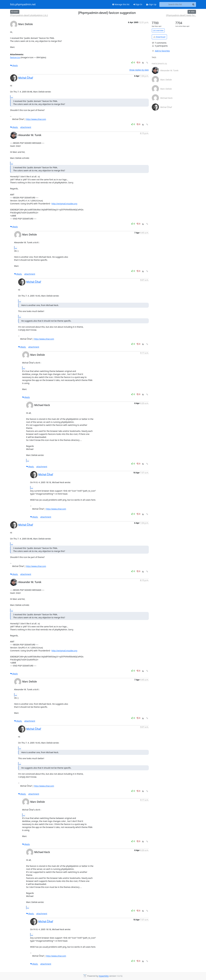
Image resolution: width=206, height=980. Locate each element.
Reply (14, 65)
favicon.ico (15, 57)
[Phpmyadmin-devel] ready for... (181, 15)
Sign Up (151, 4)
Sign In (138, 4)
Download (159, 37)
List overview (158, 30)
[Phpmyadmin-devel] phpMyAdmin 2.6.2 (29, 15)
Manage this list (121, 4)
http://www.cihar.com (36, 119)
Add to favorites (161, 51)
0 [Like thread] (133, 62)
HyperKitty (104, 976)
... (12, 97)
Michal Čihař (26, 78)
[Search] (193, 4)
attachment (26, 127)
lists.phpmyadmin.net (23, 4)
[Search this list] (175, 4)
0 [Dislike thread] (139, 62)
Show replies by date (139, 70)
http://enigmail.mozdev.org (64, 204)
